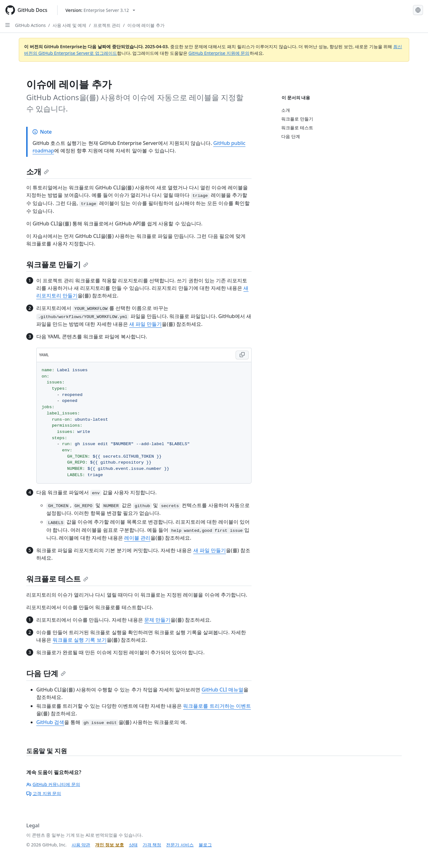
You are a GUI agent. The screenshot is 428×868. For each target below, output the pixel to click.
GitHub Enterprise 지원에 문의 (219, 53)
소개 (38, 171)
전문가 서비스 (180, 845)
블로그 (205, 845)
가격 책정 (152, 845)
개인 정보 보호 (109, 845)
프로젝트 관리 (107, 25)
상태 (133, 845)
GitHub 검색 (50, 722)
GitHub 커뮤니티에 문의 (53, 784)
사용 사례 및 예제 (70, 25)
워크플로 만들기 (57, 264)
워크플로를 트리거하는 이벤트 (217, 706)
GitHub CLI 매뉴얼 (222, 690)
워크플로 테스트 (57, 579)
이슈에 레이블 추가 (146, 25)
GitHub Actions (30, 25)
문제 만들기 (157, 620)
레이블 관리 (137, 538)
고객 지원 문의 (44, 793)
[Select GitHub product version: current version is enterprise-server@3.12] (100, 10)
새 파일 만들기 (145, 324)
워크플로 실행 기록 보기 (79, 640)
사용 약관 (81, 845)
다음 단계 (46, 673)
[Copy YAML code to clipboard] (242, 355)
